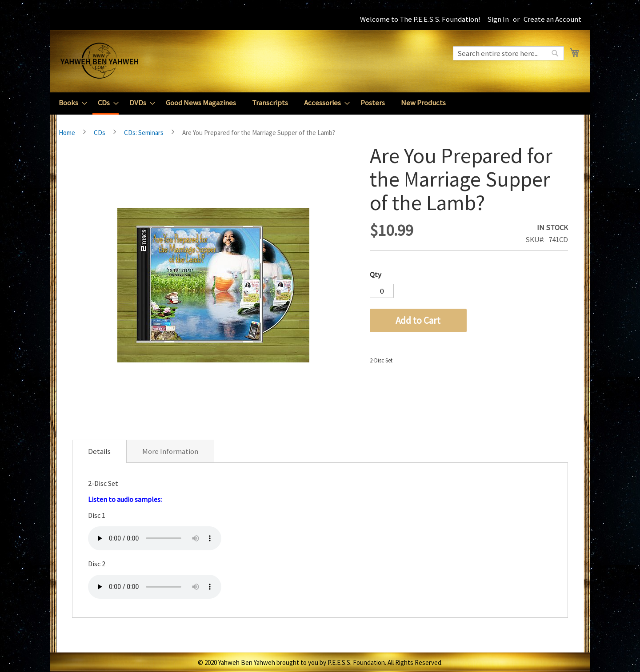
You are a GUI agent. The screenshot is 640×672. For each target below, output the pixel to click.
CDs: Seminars (144, 133)
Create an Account (552, 19)
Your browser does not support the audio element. (155, 538)
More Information (170, 451)
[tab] (99, 451)
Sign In (498, 19)
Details (99, 451)
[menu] (320, 103)
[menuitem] (70, 103)
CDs (100, 133)
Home (67, 133)
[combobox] (508, 53)
